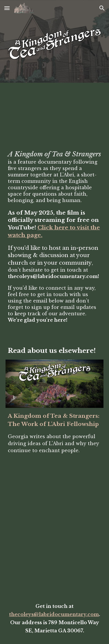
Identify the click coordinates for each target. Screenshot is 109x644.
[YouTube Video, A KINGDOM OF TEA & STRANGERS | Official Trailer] (55, 117)
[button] (7, 8)
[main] (55, 237)
